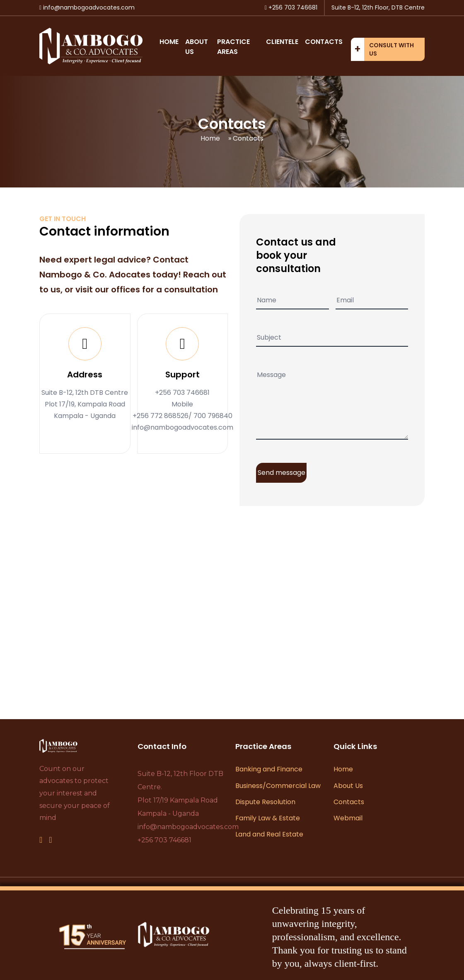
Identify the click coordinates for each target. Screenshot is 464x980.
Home (169, 42)
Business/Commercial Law (278, 786)
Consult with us (391, 49)
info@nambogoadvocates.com (188, 827)
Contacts (324, 42)
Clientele (282, 42)
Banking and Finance (269, 769)
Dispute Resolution (265, 802)
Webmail (348, 818)
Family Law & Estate (268, 818)
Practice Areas (233, 47)
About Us (348, 786)
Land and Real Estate (269, 834)
